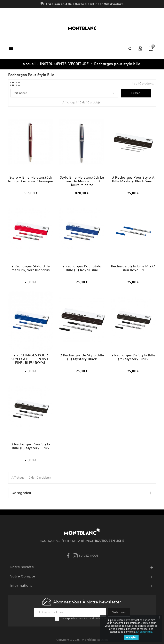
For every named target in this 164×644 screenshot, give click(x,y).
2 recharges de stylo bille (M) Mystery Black (133, 357)
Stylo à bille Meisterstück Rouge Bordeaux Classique (31, 180)
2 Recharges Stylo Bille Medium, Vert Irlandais (31, 268)
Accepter (131, 637)
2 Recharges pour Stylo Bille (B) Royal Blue (82, 268)
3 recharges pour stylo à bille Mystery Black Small (133, 180)
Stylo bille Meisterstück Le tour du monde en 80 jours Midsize (82, 181)
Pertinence (64, 93)
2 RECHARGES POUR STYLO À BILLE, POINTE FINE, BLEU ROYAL (31, 359)
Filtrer (136, 93)
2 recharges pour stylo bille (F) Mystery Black (31, 446)
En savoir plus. (145, 632)
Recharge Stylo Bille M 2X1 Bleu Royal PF (133, 268)
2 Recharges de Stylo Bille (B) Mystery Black (82, 357)
